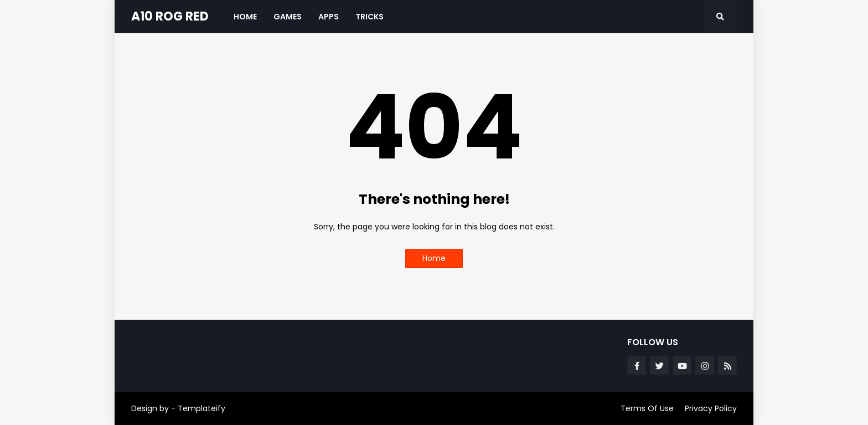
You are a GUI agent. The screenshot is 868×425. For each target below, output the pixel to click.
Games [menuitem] (288, 17)
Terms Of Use (647, 408)
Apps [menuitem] (329, 17)
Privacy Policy (711, 408)
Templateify (201, 408)
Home (434, 258)
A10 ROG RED (170, 16)
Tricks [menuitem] (370, 17)
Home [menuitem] (245, 17)
